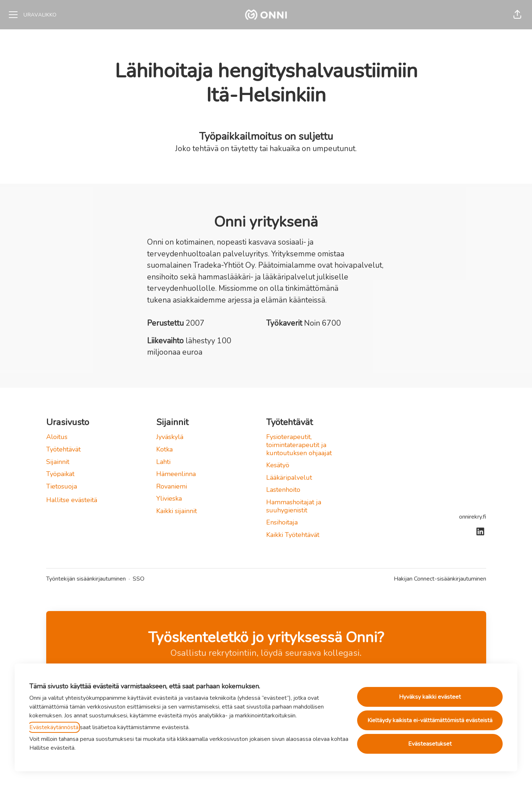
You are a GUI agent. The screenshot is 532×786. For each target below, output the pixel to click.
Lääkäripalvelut (289, 478)
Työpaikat (60, 474)
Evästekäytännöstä (54, 727)
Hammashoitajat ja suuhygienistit (294, 506)
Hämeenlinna (176, 474)
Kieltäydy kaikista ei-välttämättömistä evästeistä (430, 720)
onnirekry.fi (473, 517)
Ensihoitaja (282, 522)
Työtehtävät (63, 449)
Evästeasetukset (430, 744)
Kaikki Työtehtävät (293, 535)
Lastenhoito (283, 490)
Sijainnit (58, 462)
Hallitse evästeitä (72, 500)
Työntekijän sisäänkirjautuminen (86, 579)
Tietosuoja (62, 486)
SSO (139, 579)
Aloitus (57, 437)
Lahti (163, 462)
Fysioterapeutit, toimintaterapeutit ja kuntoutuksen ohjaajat (299, 445)
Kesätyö (278, 465)
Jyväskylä (170, 437)
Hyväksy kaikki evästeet (430, 697)
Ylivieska (169, 498)
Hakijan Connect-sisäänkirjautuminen (440, 579)
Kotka (164, 449)
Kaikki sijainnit (177, 511)
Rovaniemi (172, 486)
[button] (517, 15)
